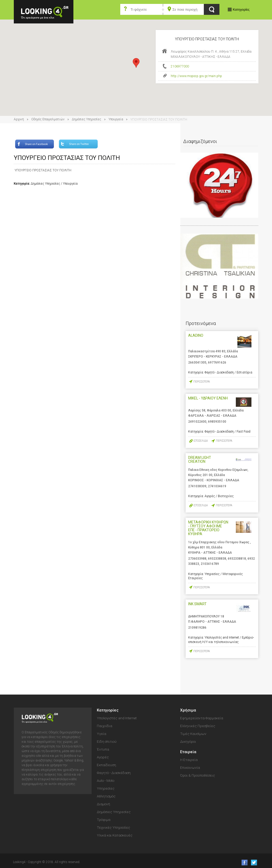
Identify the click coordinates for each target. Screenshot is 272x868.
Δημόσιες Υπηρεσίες (87, 119)
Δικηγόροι (188, 741)
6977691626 (217, 363)
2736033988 (197, 559)
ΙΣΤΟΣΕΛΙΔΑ (201, 441)
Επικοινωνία (190, 767)
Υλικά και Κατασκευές (115, 835)
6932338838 (217, 559)
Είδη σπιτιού (107, 741)
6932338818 (237, 559)
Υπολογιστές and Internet (117, 718)
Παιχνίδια (105, 726)
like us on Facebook (243, 862)
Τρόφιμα (104, 820)
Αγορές (103, 757)
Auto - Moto (106, 780)
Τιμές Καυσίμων (193, 734)
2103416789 (210, 564)
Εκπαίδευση (106, 765)
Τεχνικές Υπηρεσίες (113, 827)
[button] (136, 63)
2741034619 (217, 486)
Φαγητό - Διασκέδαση (114, 773)
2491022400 (197, 422)
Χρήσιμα (188, 710)
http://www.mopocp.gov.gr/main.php (196, 76)
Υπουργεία (116, 119)
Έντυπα (103, 749)
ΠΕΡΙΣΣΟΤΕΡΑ (202, 382)
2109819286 (197, 628)
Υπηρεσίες (106, 788)
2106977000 (180, 66)
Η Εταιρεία (189, 760)
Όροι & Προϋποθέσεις (198, 775)
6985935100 (217, 422)
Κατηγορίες (241, 10)
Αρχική (19, 119)
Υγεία (102, 734)
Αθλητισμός (106, 796)
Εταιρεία (188, 752)
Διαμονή (103, 804)
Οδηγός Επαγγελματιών (48, 119)
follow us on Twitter (254, 862)
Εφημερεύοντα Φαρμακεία (202, 718)
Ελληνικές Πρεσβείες (198, 726)
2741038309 (197, 486)
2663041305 (197, 363)
